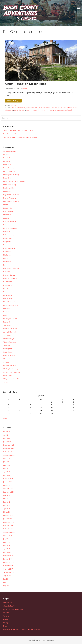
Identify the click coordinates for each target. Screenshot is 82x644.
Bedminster (7, 158)
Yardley (6, 382)
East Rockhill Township (11, 201)
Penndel (6, 288)
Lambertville (8, 238)
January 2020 (8, 482)
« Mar (5, 418)
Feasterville (7, 215)
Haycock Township (10, 221)
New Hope (7, 272)
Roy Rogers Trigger (10, 319)
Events (6, 619)
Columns (6, 613)
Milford (6, 258)
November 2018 (9, 525)
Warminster (7, 359)
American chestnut (10, 151)
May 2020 (7, 469)
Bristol (48, 108)
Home (5, 626)
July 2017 (6, 579)
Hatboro (6, 218)
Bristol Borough (9, 168)
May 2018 (7, 546)
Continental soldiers (56, 108)
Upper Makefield (9, 355)
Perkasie (6, 292)
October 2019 (8, 489)
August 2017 (8, 576)
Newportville (45, 110)
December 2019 (9, 485)
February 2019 (8, 515)
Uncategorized (8, 349)
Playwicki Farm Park (10, 302)
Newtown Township (10, 278)
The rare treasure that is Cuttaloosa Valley (18, 131)
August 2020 (8, 458)
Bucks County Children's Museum (15, 181)
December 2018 (9, 522)
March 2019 (7, 512)
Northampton (8, 285)
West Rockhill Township (11, 372)
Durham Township (10, 198)
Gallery (6, 623)
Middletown (7, 255)
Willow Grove (8, 376)
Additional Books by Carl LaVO (14, 609)
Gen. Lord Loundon (20, 110)
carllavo (25, 89)
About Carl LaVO (9, 606)
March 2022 (7, 432)
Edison (6, 205)
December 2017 (9, 562)
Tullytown (7, 345)
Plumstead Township (11, 305)
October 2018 (8, 529)
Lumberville (7, 252)
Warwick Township (10, 365)
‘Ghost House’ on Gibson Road (25, 84)
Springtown (7, 335)
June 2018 (7, 542)
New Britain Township (11, 268)
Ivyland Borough (9, 235)
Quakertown (8, 312)
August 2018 (8, 535)
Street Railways (9, 339)
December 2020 (9, 445)
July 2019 (6, 499)
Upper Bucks (8, 352)
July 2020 (6, 462)
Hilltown (6, 225)
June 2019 (7, 502)
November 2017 (9, 566)
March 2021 (7, 438)
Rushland (6, 322)
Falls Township (8, 211)
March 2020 (7, 475)
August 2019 (8, 495)
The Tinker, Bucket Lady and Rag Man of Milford (20, 137)
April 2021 (7, 435)
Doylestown (7, 191)
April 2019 (7, 509)
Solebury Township (10, 329)
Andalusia (7, 154)
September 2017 (9, 572)
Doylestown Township (11, 195)
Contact (6, 616)
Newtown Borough (10, 275)
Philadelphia (52, 110)
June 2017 (7, 582)
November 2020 (9, 448)
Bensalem (14, 106)
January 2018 (8, 559)
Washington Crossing (11, 369)
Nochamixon (8, 282)
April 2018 (7, 549)
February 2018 (8, 556)
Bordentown (8, 164)
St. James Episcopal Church (64, 110)
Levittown (7, 245)
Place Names (8, 298)
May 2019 (7, 505)
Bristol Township (9, 171)
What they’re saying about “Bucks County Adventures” (22, 629)
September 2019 (9, 492)
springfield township (10, 332)
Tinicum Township (10, 342)
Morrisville (7, 262)
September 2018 (9, 532)
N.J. (4, 265)
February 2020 (8, 479)
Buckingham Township (11, 175)
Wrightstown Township (11, 379)
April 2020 (7, 472)
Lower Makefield (9, 248)
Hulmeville (7, 231)
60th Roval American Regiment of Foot (23, 108)
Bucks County (8, 178)
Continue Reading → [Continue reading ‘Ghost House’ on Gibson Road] (13, 101)
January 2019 (8, 519)
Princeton (7, 309)
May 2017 (7, 586)
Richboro (6, 315)
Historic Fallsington (10, 228)
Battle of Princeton (40, 108)
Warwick (6, 362)
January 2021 (8, 442)
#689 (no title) (8, 603)
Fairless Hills (8, 208)
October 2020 (8, 452)
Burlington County (10, 185)
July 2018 (6, 539)
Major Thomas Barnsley (33, 110)
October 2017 (8, 569)
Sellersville (7, 325)
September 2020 (9, 455)
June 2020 (7, 465)
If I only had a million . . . (11, 134)
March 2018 (7, 552)
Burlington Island (9, 188)
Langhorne (7, 242)
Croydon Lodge (67, 108)
